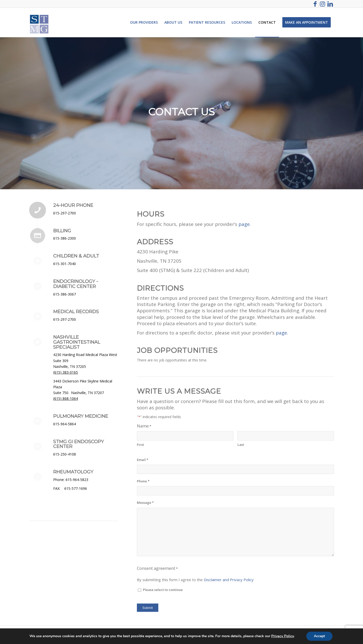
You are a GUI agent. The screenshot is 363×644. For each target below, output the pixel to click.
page (244, 284)
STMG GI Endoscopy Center (79, 444)
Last (241, 505)
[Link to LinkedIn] (330, 4)
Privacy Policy (282, 636)
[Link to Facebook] (315, 4)
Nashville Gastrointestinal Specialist (77, 342)
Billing (62, 231)
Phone (143, 542)
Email (143, 520)
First (140, 505)
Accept (319, 636)
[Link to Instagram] (323, 4)
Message (145, 563)
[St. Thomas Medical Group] (39, 22)
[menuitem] (144, 22)
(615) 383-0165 (66, 372)
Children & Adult (76, 256)
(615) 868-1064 (66, 398)
